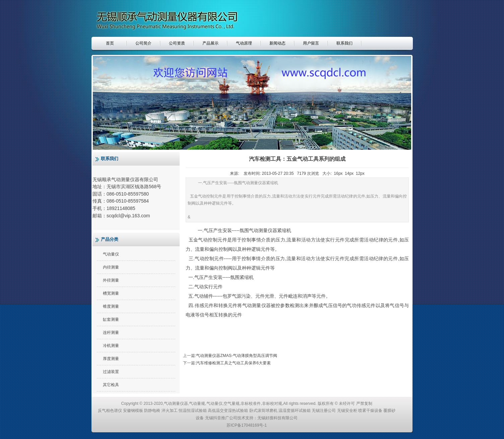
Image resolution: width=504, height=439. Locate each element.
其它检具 (111, 385)
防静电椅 (152, 411)
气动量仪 (111, 254)
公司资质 (177, 43)
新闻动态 (277, 43)
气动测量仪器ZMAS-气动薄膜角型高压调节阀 (236, 356)
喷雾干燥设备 (370, 411)
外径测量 (111, 280)
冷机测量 (111, 346)
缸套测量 (111, 319)
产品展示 (210, 43)
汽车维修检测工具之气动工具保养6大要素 (233, 363)
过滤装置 (111, 372)
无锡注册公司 (324, 411)
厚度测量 (111, 359)
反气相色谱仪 (110, 411)
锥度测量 (111, 306)
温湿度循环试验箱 (295, 411)
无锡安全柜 (347, 411)
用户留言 (311, 43)
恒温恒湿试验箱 (193, 411)
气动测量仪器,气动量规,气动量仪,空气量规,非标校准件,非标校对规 (223, 404)
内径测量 (111, 267)
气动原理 (244, 43)
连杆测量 (111, 333)
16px (338, 173)
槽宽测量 (111, 293)
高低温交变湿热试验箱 (228, 411)
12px (360, 173)
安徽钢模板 (133, 411)
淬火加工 (170, 411)
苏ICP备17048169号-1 (247, 425)
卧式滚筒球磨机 (263, 411)
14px (349, 173)
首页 (110, 43)
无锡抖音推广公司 (221, 418)
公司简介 (143, 43)
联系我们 (344, 43)
